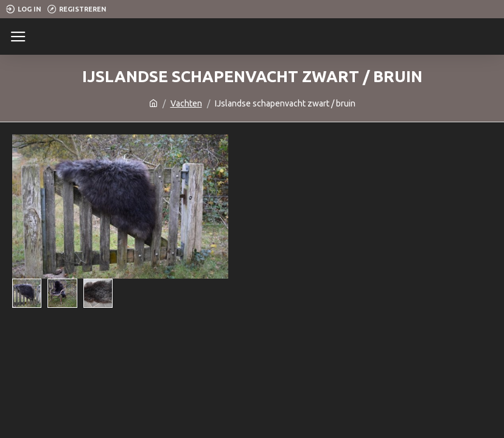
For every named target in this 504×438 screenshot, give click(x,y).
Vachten (186, 103)
